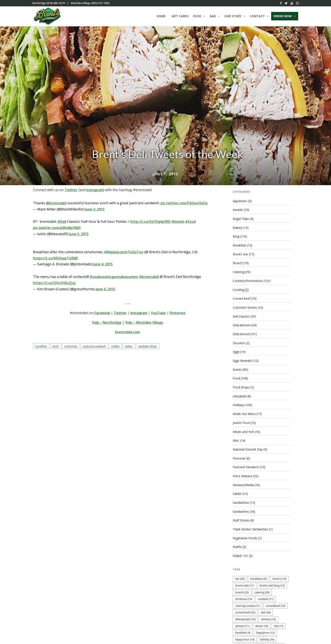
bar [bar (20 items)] (240, 576)
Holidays (239, 404)
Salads (237, 492)
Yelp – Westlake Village (144, 324)
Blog (236, 237)
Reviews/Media (243, 483)
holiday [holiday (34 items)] (267, 636)
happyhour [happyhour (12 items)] (265, 630)
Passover (239, 456)
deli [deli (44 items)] (266, 609)
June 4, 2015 (103, 265)
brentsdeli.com (127, 333)
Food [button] (199, 17)
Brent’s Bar (240, 255)
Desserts (239, 343)
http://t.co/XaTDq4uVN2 (150, 223)
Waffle (237, 544)
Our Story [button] (235, 17)
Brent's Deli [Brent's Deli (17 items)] (245, 582)
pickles (115, 347)
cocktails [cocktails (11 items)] (266, 596)
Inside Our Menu (244, 413)
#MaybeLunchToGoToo (124, 253)
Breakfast (240, 246)
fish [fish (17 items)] (279, 623)
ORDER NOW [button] (285, 17)
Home (161, 16)
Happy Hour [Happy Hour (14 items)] (245, 636)
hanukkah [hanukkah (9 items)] (243, 630)
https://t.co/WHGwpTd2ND (55, 259)
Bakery (238, 228)
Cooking (238, 290)
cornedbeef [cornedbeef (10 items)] (275, 603)
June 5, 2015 (79, 235)
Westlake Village (148, 347)
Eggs (236, 351)
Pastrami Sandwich (246, 465)
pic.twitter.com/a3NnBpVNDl (57, 229)
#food (191, 223)
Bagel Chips (241, 220)
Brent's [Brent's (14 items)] (279, 576)
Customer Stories (245, 307)
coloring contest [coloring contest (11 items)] (248, 603)
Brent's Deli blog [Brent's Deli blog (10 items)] (272, 582)
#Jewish (178, 223)
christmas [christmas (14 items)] (244, 596)
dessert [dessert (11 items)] (242, 623)
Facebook (102, 314)
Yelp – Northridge (107, 324)
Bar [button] (215, 17)
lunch (56, 347)
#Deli (62, 223)
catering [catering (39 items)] (262, 589)
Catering (239, 272)
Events (237, 369)
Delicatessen (242, 325)
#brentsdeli (149, 278)
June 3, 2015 (95, 210)
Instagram (95, 191)
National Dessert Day (248, 448)
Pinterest (178, 314)
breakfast (41, 347)
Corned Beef (242, 299)
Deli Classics (241, 316)
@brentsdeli (56, 204)
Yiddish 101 (241, 553)
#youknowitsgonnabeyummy (114, 278)
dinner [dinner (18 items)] (262, 623)
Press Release (242, 474)
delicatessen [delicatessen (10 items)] (245, 616)
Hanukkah (240, 395)
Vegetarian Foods (245, 535)
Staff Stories (241, 518)
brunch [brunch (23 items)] (242, 589)
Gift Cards (180, 16)
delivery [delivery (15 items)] (268, 616)
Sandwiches (241, 500)
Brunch (238, 264)
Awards (238, 211)
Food (236, 377)
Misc (236, 439)
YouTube (158, 314)
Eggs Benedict (243, 360)
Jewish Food (241, 421)
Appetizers (240, 202)
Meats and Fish (243, 430)
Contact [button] (259, 17)
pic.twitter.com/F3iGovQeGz (184, 204)
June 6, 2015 (106, 290)
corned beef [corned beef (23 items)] (245, 609)
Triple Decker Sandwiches (250, 527)
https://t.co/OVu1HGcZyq (54, 284)
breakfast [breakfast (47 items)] (259, 576)
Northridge (71, 347)
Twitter (71, 191)
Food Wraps (241, 386)
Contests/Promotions (248, 281)
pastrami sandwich (94, 347)
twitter (129, 347)
